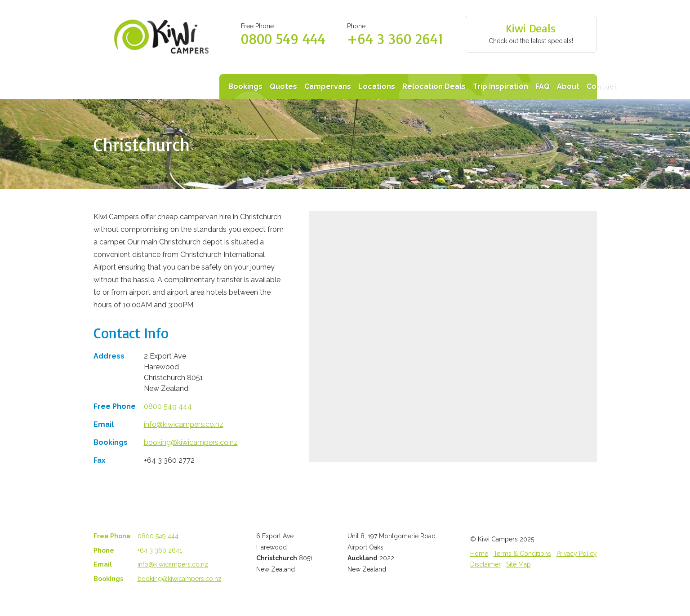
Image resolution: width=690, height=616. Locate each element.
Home (479, 554)
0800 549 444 (283, 39)
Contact (601, 86)
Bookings (245, 86)
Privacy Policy (577, 554)
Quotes (283, 86)
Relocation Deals (434, 86)
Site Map (519, 564)
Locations (377, 86)
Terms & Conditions (522, 554)
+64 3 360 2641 (395, 39)
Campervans (328, 86)
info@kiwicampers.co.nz (184, 424)
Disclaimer (485, 564)
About (568, 86)
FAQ (543, 86)
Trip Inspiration (501, 86)
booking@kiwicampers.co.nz (191, 442)
